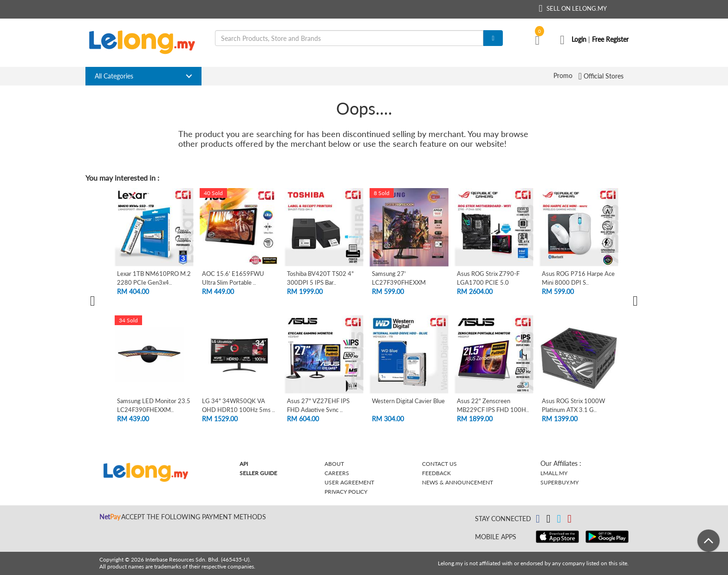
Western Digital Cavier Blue (408, 401)
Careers (337, 473)
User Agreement (349, 482)
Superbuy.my (559, 482)
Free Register (610, 39)
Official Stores (604, 76)
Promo (563, 75)
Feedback (436, 473)
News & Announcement (458, 482)
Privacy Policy (346, 492)
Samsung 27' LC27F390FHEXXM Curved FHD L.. (399, 282)
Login (579, 39)
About (334, 464)
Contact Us (439, 464)
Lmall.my (554, 473)
